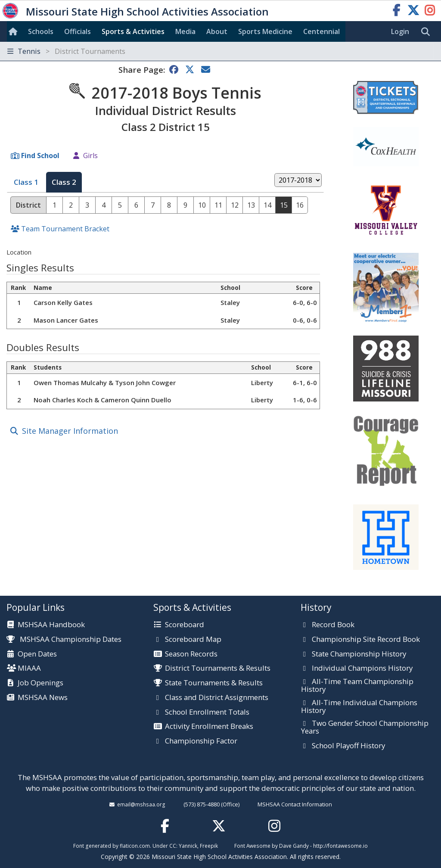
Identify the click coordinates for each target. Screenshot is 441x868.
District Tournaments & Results (218, 669)
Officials (78, 31)
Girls (90, 156)
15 (284, 205)
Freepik (209, 846)
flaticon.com (135, 846)
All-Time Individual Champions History (359, 707)
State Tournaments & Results (214, 683)
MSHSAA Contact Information (295, 804)
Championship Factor (201, 741)
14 (267, 205)
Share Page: (142, 70)
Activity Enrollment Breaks (209, 727)
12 (235, 205)
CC (173, 846)
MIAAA (29, 669)
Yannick (188, 846)
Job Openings (40, 683)
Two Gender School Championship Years (365, 727)
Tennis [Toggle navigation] (66, 51)
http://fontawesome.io (340, 846)
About (217, 31)
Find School (40, 156)
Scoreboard (185, 625)
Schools (41, 31)
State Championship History (359, 654)
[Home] (15, 31)
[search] (428, 32)
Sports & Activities (133, 31)
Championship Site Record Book (366, 640)
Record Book (333, 625)
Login (400, 31)
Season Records (191, 654)
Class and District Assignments (217, 698)
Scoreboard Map (193, 640)
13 (251, 205)
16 (300, 205)
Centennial (321, 31)
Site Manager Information (70, 431)
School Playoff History (348, 746)
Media (185, 31)
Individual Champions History (362, 669)
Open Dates (37, 654)
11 (218, 205)
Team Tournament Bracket (65, 229)
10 (202, 205)
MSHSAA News (43, 698)
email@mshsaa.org (141, 804)
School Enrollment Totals (207, 712)
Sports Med (265, 31)
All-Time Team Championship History (357, 686)
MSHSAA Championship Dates (64, 639)
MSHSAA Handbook (51, 625)
